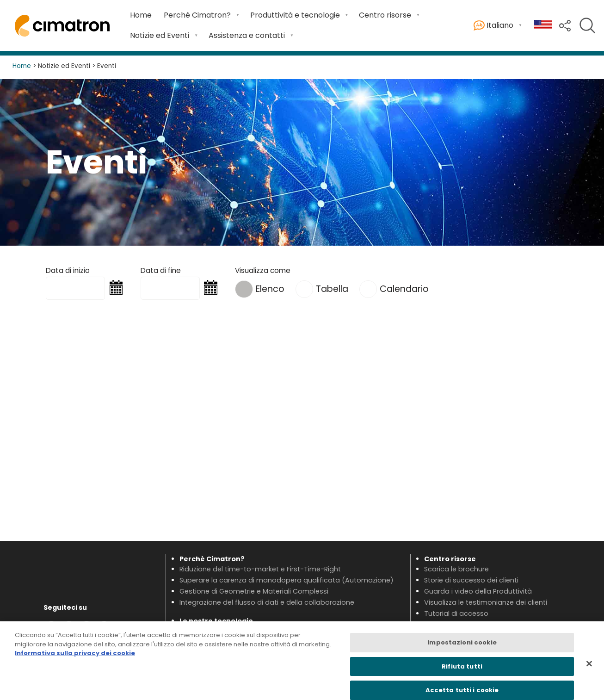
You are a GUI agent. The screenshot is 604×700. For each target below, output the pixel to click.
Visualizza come (263, 270)
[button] (565, 25)
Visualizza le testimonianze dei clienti (486, 602)
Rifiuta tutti (462, 672)
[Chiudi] (589, 669)
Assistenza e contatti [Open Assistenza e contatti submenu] (247, 35)
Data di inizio (68, 270)
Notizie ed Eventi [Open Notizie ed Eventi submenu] (160, 35)
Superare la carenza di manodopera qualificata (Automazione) (287, 580)
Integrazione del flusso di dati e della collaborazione (267, 602)
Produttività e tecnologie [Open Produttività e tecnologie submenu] (295, 15)
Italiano (493, 26)
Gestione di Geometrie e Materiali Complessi (254, 591)
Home (141, 15)
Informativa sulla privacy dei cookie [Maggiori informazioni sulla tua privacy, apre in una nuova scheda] (75, 658)
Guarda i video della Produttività (478, 591)
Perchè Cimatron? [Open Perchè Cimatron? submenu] (197, 15)
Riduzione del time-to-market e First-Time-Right (260, 569)
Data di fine (161, 270)
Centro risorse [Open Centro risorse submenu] (385, 15)
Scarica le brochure (456, 569)
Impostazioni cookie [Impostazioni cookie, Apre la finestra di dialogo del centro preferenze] (462, 647)
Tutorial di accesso (456, 613)
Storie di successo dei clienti (471, 580)
